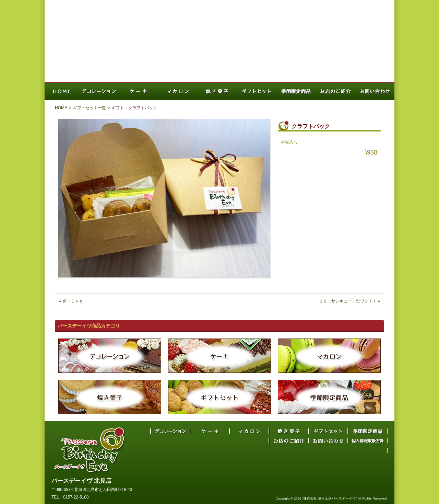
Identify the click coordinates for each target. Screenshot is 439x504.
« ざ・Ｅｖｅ (71, 301)
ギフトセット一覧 (90, 108)
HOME (61, 108)
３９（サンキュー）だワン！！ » (349, 301)
